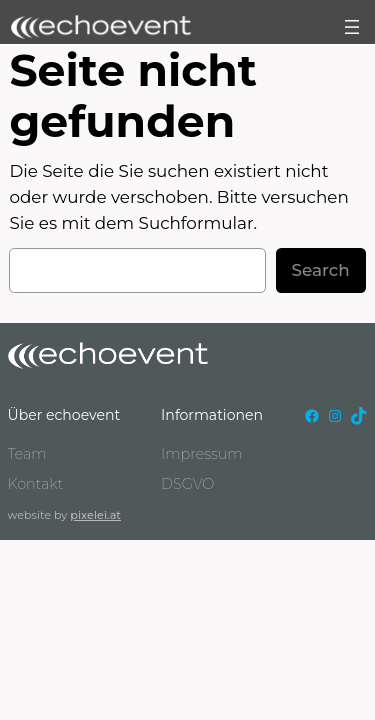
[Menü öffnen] (352, 27)
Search (321, 270)
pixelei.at (95, 515)
